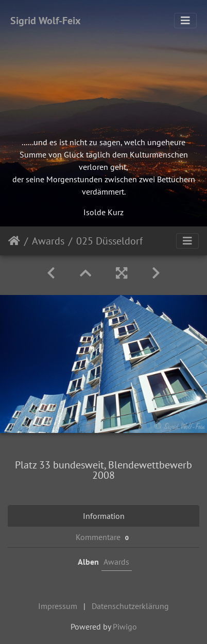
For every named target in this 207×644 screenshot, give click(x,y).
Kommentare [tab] (104, 537)
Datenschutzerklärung (130, 606)
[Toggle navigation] (185, 21)
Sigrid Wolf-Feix (46, 21)
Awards (48, 241)
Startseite (14, 241)
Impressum (58, 606)
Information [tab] (104, 516)
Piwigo (125, 626)
